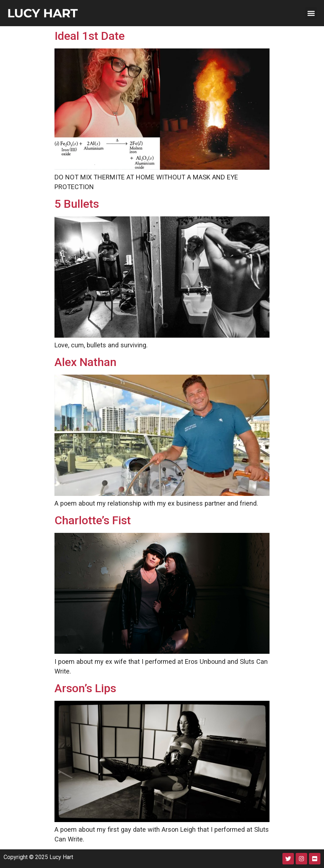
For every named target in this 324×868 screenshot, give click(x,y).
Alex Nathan (85, 362)
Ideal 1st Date (90, 36)
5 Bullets (77, 204)
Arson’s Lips (85, 688)
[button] (311, 13)
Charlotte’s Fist (93, 520)
